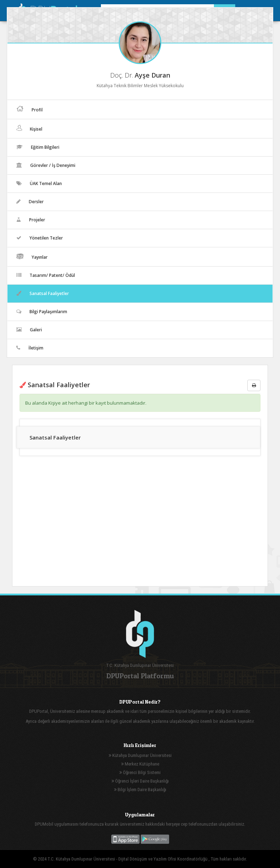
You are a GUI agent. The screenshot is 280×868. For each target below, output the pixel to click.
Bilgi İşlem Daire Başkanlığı (140, 790)
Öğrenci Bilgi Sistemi (140, 772)
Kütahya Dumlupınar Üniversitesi (140, 755)
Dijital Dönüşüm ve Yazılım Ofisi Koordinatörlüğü (163, 859)
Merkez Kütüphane (140, 764)
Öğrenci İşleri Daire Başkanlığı (140, 781)
